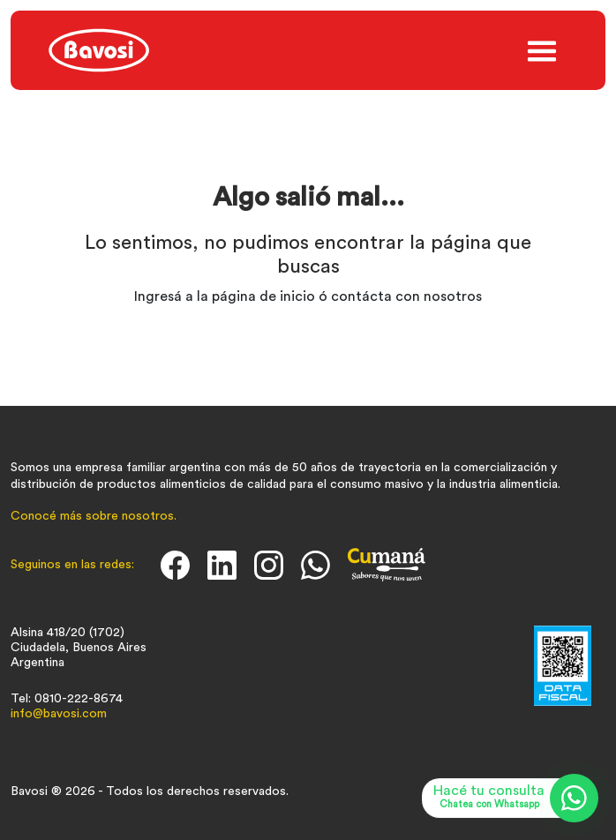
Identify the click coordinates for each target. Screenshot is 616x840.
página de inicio (263, 296)
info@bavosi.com (59, 714)
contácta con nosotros (406, 296)
